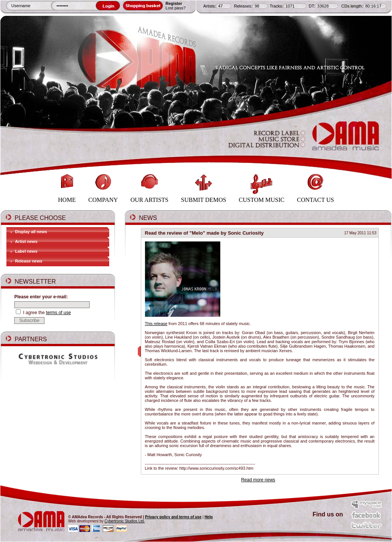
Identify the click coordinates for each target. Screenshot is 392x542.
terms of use (58, 313)
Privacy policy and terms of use (173, 517)
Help (209, 517)
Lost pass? (176, 8)
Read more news (258, 480)
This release (156, 324)
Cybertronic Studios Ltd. (125, 521)
